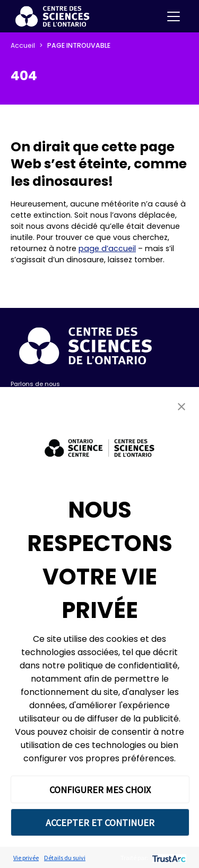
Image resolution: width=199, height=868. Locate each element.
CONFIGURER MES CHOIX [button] (100, 790)
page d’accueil (107, 248)
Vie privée (26, 858)
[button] (181, 406)
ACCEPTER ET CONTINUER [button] (100, 823)
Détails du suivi (65, 858)
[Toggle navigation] (174, 16)
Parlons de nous (35, 384)
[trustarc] (168, 858)
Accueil (23, 45)
